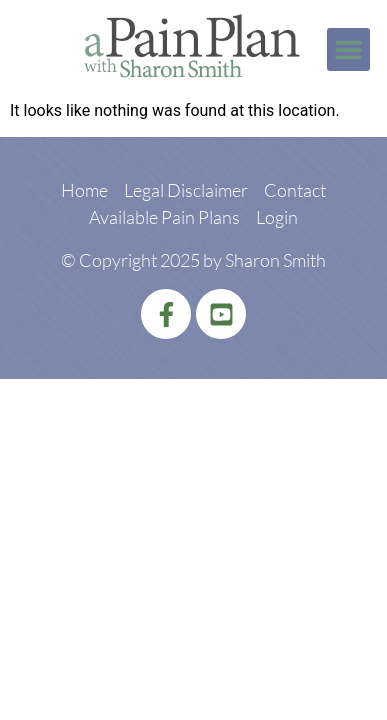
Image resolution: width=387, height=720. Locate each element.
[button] (349, 50)
